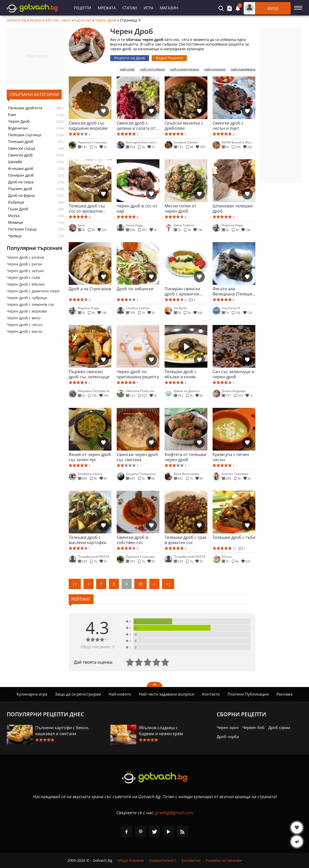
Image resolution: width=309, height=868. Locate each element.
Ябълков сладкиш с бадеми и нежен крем (161, 731)
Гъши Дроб (18, 209)
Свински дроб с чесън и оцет (228, 126)
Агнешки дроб (21, 169)
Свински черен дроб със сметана (137, 457)
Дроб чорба (228, 736)
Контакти (211, 694)
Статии (130, 8)
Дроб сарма (279, 727)
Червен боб (253, 727)
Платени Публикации (248, 694)
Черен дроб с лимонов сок (30, 304)
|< (75, 584)
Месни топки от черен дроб (181, 208)
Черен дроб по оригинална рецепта (138, 374)
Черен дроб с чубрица (27, 298)
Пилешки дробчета (25, 108)
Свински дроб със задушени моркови (88, 126)
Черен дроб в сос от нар (137, 208)
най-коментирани (185, 69)
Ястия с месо (59, 20)
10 (141, 584)
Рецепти (82, 8)
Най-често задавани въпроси (167, 694)
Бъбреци (16, 202)
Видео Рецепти (169, 58)
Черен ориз (228, 727)
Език (12, 115)
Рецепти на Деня (130, 58)
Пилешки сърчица (25, 135)
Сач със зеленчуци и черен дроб (233, 374)
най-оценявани (243, 69)
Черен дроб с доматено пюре (33, 291)
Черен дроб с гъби (23, 277)
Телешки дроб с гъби (234, 537)
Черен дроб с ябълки (26, 284)
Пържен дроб (20, 189)
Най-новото (120, 694)
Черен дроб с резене (26, 257)
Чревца (15, 236)
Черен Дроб (106, 20)
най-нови (127, 69)
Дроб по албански (135, 289)
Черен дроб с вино (24, 318)
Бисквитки (191, 860)
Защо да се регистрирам (78, 694)
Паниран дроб (21, 175)
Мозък (14, 216)
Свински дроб (20, 155)
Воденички (18, 128)
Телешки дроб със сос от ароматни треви (87, 208)
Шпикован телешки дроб (233, 208)
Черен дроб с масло (24, 331)
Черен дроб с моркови (27, 311)
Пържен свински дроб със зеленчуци (89, 374)
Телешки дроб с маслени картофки (87, 540)
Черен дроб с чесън (25, 325)
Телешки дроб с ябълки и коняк (181, 374)
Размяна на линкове (224, 860)
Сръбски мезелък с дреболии (184, 126)
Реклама (285, 694)
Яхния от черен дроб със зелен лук (90, 457)
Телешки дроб (21, 142)
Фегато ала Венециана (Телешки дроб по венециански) (234, 291)
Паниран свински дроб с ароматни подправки (182, 291)
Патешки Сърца (22, 229)
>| (168, 584)
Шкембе (15, 162)
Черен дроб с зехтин (25, 271)
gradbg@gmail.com (174, 813)
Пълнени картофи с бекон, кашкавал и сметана (62, 731)
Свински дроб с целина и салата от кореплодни (136, 126)
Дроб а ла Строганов (90, 289)
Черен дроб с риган (24, 264)
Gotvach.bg (16, 20)
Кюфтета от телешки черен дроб (185, 457)
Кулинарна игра (32, 694)
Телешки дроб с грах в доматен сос (185, 540)
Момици (16, 222)
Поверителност (163, 860)
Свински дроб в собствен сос (132, 540)
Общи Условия (131, 860)
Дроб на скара (21, 182)
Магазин (169, 8)
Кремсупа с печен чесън (231, 457)
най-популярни (152, 69)
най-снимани (215, 69)
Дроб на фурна (21, 196)
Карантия (83, 20)
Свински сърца (22, 148)
